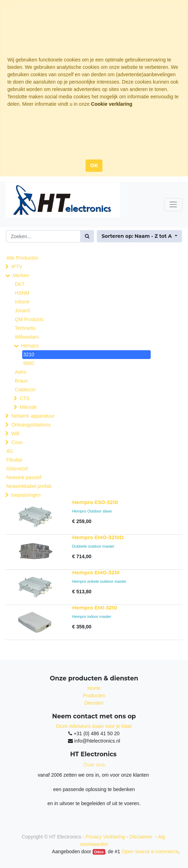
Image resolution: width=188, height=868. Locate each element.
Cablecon (25, 390)
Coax (17, 442)
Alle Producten (22, 258)
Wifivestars (27, 337)
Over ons (94, 765)
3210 (29, 354)
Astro (21, 372)
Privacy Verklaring (105, 837)
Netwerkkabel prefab (29, 486)
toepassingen (26, 495)
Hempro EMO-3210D (98, 537)
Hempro (30, 346)
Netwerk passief (24, 477)
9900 (29, 363)
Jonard (22, 311)
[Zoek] (87, 236)
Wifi (15, 433)
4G (10, 451)
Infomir (22, 302)
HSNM (22, 293)
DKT (20, 284)
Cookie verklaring (112, 104)
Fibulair (14, 460)
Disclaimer (141, 837)
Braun (21, 381)
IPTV (17, 267)
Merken (21, 275)
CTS (25, 398)
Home (94, 688)
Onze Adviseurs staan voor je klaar (94, 726)
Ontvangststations (31, 425)
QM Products (29, 319)
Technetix (25, 328)
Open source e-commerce (150, 851)
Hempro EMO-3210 (96, 573)
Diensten (94, 703)
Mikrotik (28, 407)
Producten (94, 696)
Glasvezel (17, 469)
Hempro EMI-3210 (95, 608)
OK (94, 165)
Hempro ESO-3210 (95, 502)
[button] (139, 236)
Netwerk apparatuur (33, 416)
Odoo (99, 852)
